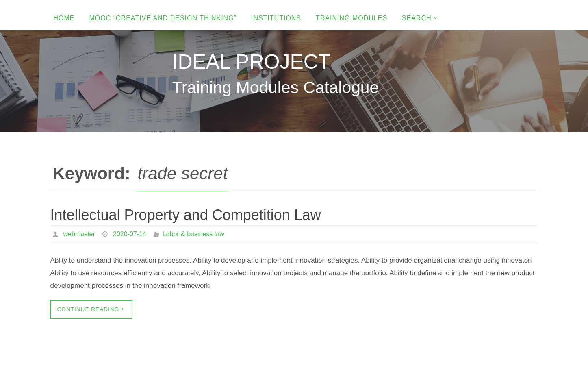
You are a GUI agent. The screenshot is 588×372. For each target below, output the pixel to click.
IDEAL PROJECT (252, 62)
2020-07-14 (130, 234)
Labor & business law (193, 234)
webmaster (79, 234)
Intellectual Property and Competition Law (186, 215)
